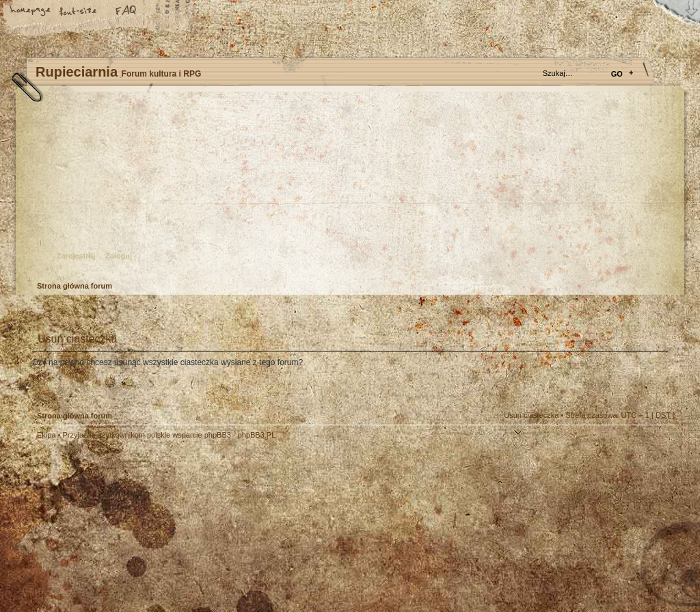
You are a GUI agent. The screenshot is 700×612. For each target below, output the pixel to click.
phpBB (179, 526)
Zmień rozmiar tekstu (79, 12)
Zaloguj (119, 256)
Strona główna (31, 12)
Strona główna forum (348, 188)
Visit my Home (634, 566)
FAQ (126, 12)
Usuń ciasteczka (531, 415)
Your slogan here (241, 528)
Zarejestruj (76, 256)
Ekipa (46, 435)
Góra (658, 444)
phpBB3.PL (257, 435)
